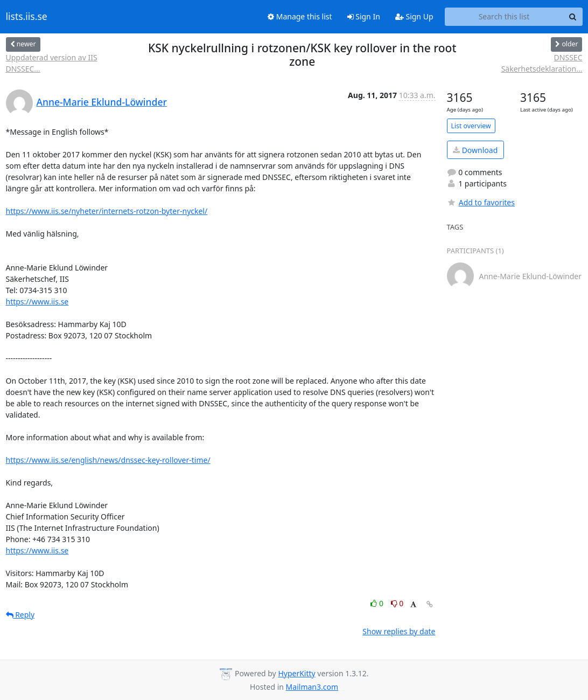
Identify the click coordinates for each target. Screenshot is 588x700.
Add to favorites (481, 202)
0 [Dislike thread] (397, 603)
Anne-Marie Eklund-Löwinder (102, 102)
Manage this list (300, 16)
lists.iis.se (27, 17)
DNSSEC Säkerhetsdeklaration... (542, 63)
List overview (471, 126)
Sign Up (414, 16)
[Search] (573, 17)
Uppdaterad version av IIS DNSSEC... (52, 63)
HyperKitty (296, 673)
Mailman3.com (312, 687)
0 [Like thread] (378, 603)
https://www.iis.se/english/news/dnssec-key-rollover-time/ (108, 460)
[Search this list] (504, 17)
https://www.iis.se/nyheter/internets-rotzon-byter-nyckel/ (107, 211)
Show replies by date (399, 631)
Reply (20, 615)
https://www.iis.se (37, 302)
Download (475, 150)
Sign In (364, 16)
